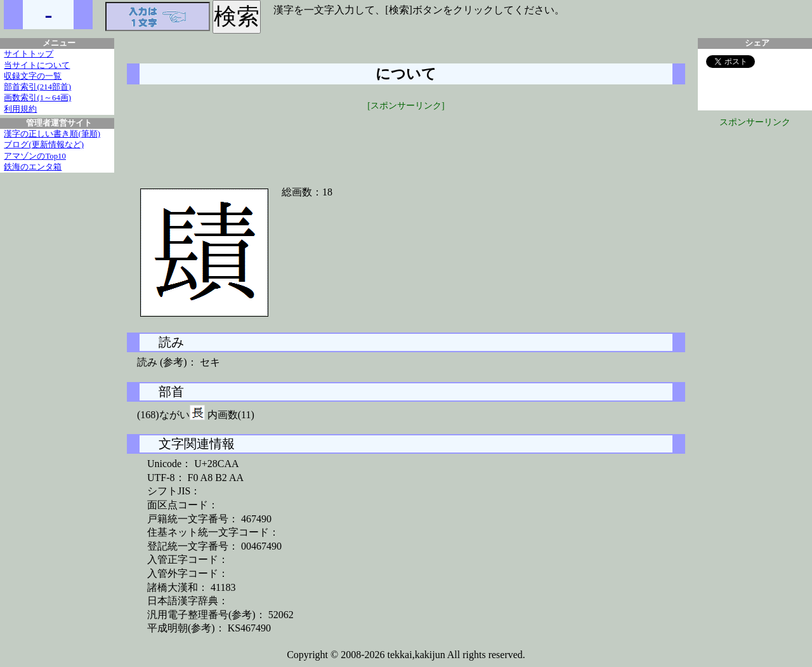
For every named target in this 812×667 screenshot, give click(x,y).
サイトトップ (29, 54)
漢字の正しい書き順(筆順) (52, 134)
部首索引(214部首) (37, 87)
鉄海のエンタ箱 (33, 167)
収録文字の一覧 (33, 76)
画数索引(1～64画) (37, 98)
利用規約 (20, 109)
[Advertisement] (406, 141)
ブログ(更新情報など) (44, 145)
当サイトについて (37, 65)
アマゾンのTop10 (35, 156)
